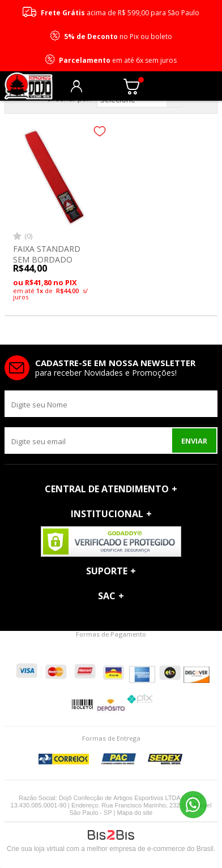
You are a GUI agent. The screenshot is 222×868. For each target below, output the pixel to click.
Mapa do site (135, 813)
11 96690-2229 (193, 805)
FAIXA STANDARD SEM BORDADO (47, 254)
